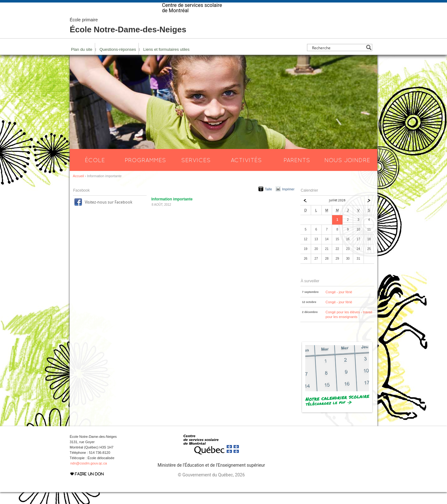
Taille (269, 201)
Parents (297, 172)
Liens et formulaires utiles (166, 61)
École (95, 172)
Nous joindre (347, 172)
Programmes (145, 172)
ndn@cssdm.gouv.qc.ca (89, 475)
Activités (246, 172)
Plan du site (82, 61)
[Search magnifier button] (369, 59)
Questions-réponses (118, 61)
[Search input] (338, 59)
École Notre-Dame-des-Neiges (128, 38)
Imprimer (288, 201)
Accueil (78, 188)
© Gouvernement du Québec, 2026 (211, 487)
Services (196, 172)
